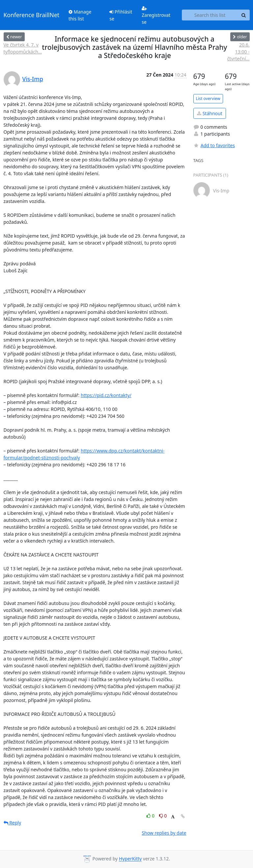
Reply (13, 823)
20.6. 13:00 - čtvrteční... (239, 52)
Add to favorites (214, 145)
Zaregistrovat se (156, 16)
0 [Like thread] (151, 816)
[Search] (244, 15)
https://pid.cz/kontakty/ (106, 395)
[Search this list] (210, 15)
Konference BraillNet (32, 15)
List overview (208, 99)
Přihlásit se (121, 15)
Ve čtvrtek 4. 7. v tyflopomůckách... (23, 48)
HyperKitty (130, 859)
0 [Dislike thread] (163, 816)
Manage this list (80, 15)
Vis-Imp (33, 79)
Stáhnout (210, 113)
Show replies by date (164, 833)
